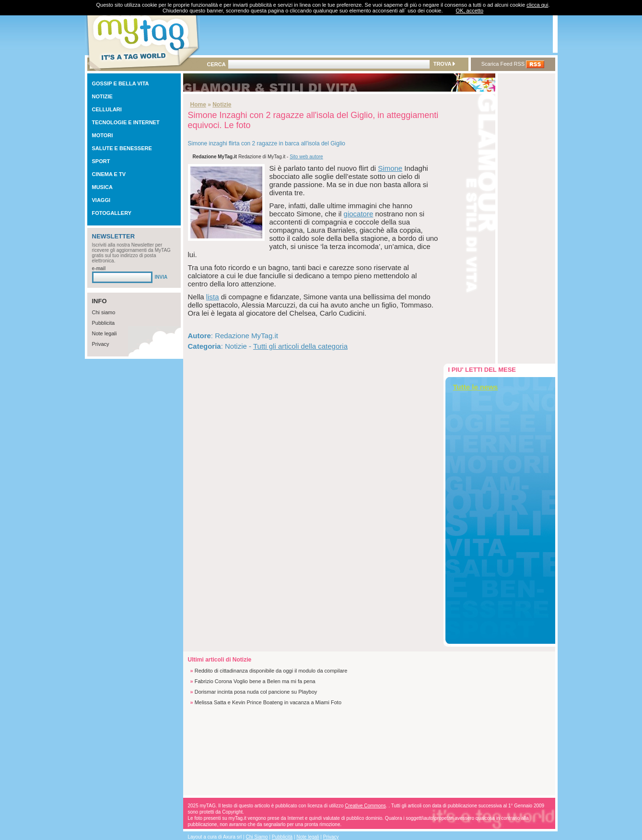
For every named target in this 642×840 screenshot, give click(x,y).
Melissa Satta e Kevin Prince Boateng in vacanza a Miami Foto (268, 702)
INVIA (161, 277)
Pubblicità (282, 837)
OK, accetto (470, 11)
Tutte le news (476, 387)
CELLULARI (107, 109)
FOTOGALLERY (112, 213)
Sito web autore (306, 157)
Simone (390, 168)
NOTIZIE (102, 96)
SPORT (101, 161)
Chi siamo (104, 312)
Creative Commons (365, 806)
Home (198, 105)
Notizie (222, 105)
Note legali (105, 333)
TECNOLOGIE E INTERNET (126, 122)
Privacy (101, 344)
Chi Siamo (257, 837)
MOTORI (103, 135)
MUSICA (102, 187)
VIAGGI (101, 200)
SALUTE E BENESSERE (122, 148)
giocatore (359, 214)
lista (213, 297)
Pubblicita (104, 323)
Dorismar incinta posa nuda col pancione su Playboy (256, 692)
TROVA (444, 64)
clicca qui (537, 5)
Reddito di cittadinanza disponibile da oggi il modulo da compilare (271, 671)
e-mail (99, 268)
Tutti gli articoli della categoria (300, 346)
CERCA (216, 64)
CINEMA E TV (109, 174)
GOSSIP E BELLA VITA (121, 83)
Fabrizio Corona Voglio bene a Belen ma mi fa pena (255, 681)
